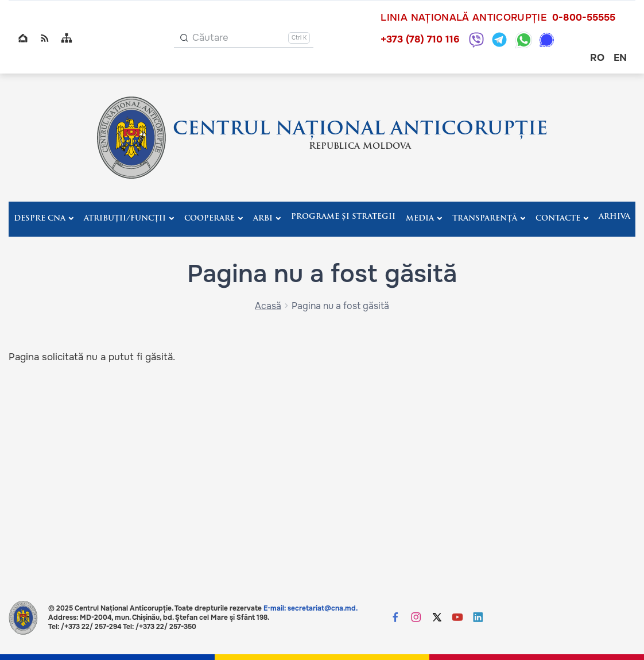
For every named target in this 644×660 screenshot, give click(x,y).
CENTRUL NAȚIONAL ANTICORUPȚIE (360, 130)
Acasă (268, 306)
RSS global (45, 38)
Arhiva (614, 217)
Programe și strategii (343, 217)
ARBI (263, 219)
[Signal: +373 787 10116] (547, 40)
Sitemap (67, 38)
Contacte (558, 219)
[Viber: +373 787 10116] (476, 40)
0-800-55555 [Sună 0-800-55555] (584, 18)
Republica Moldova (360, 146)
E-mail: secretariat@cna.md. (311, 608)
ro (597, 58)
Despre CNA (40, 219)
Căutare (210, 38)
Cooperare (210, 219)
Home (23, 38)
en (620, 58)
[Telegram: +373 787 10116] (499, 40)
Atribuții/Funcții (125, 219)
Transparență (485, 219)
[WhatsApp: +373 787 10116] (524, 40)
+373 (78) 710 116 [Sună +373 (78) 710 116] (420, 39)
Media (420, 219)
